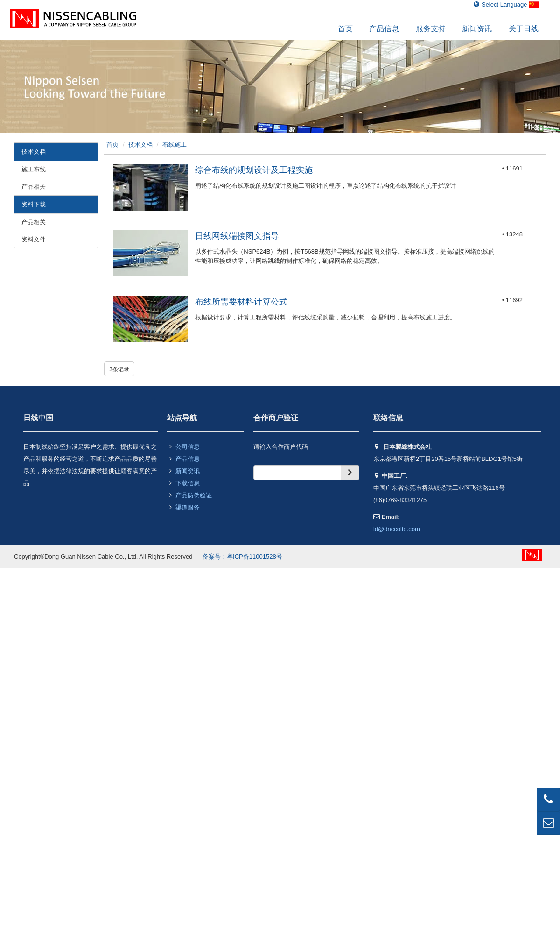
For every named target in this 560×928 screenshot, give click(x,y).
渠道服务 (188, 507)
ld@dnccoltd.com (397, 529)
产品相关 (34, 187)
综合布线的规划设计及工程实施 (254, 170)
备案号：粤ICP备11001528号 (242, 556)
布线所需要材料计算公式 (241, 302)
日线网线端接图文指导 (237, 236)
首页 (345, 29)
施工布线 (34, 169)
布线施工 (175, 145)
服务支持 (431, 29)
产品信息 (384, 29)
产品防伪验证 (194, 495)
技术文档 (140, 145)
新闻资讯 (477, 29)
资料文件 (34, 239)
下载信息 (188, 483)
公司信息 (188, 447)
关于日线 (524, 29)
